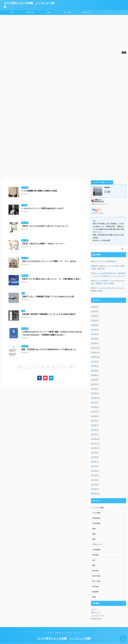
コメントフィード (98, 615)
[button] (125, 53)
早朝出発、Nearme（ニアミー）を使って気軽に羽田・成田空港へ (108, 267)
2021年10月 (95, 448)
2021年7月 (95, 462)
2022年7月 (95, 412)
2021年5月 (95, 471)
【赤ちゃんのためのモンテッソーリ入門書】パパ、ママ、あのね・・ (50, 261)
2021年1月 (95, 489)
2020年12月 (95, 493)
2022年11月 (95, 398)
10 (37, 367)
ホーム (50, 633)
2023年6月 (95, 371)
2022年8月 (95, 407)
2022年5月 (95, 416)
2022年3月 (95, 425)
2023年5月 (95, 375)
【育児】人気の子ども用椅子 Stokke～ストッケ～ (43, 244)
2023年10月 (95, 357)
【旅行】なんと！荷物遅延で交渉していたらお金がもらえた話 (48, 297)
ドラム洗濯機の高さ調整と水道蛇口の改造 (39, 191)
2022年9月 (95, 402)
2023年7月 (95, 366)
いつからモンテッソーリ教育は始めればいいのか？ (43, 208)
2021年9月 (95, 452)
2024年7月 (95, 334)
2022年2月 (95, 430)
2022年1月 (95, 434)
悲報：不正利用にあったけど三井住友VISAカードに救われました (49, 349)
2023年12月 (95, 348)
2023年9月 (95, 361)
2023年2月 (95, 389)
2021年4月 (95, 475)
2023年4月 (95, 380)
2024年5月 (95, 339)
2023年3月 (95, 384)
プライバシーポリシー (73, 633)
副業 (49, 12)
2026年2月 (95, 307)
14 (59, 367)
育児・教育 (68, 12)
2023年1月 (95, 393)
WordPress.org (96, 619)
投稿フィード (96, 612)
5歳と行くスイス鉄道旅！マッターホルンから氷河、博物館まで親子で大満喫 (108, 282)
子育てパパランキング (99, 204)
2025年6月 (95, 316)
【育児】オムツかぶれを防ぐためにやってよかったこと (45, 226)
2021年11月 (95, 443)
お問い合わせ (86, 12)
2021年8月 (95, 457)
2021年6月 (95, 466)
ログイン (94, 609)
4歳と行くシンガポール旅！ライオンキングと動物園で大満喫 (108, 289)
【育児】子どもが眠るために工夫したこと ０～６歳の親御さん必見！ (51, 279)
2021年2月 (95, 484)
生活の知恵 (30, 12)
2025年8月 (95, 311)
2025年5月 (95, 320)
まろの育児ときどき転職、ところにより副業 (64, 639)
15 (64, 367)
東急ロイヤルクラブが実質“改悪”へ (104, 261)
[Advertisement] (64, 32)
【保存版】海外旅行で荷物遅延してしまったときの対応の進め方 (48, 314)
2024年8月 (95, 330)
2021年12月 (95, 439)
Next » (71, 367)
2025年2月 (95, 325)
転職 (11, 12)
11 (43, 367)
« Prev (19, 367)
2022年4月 (95, 421)
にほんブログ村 (97, 213)
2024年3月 (95, 343)
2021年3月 (95, 480)
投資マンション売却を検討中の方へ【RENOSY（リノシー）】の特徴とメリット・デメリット (108, 275)
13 (53, 367)
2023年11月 (95, 352)
